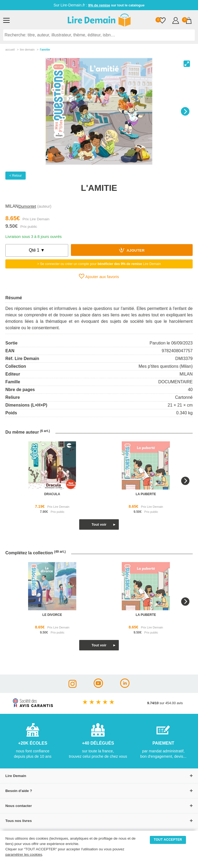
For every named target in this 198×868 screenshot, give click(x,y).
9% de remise (99, 5)
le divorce (52, 615)
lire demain (27, 50)
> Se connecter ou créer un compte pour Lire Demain (99, 264)
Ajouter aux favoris (99, 276)
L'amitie (45, 50)
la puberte (146, 494)
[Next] (185, 111)
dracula (52, 494)
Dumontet (27, 206)
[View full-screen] (187, 64)
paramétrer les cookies (24, 854)
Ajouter (132, 250)
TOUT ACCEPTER (168, 840)
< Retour (16, 176)
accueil (10, 50)
